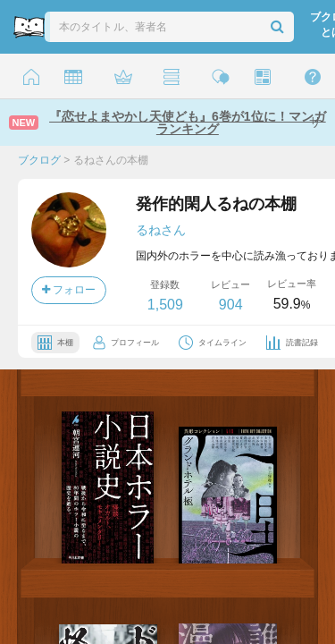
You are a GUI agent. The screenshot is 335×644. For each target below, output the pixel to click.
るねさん (161, 230)
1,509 (165, 305)
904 (231, 305)
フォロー (69, 290)
